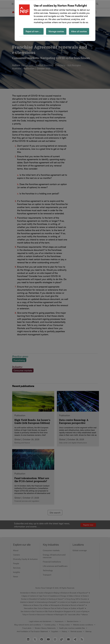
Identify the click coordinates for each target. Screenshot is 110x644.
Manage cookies (56, 31)
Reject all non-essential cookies (35, 31)
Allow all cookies (79, 31)
